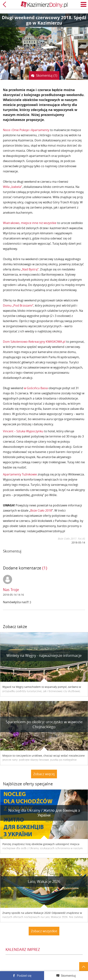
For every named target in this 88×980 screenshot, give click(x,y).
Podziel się (24, 976)
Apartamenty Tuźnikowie (20, 474)
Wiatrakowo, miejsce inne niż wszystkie (30, 223)
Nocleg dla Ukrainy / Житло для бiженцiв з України (44, 813)
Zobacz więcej (44, 774)
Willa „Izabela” (12, 187)
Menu (84, 4)
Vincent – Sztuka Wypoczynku (23, 431)
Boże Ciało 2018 (41, 510)
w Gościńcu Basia (36, 388)
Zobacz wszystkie (44, 931)
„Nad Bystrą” (30, 269)
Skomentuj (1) (47, 75)
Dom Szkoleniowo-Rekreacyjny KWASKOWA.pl (34, 342)
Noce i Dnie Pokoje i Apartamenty (26, 130)
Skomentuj (68, 976)
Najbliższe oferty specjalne (28, 784)
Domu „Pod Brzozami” (18, 305)
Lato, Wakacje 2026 (44, 881)
